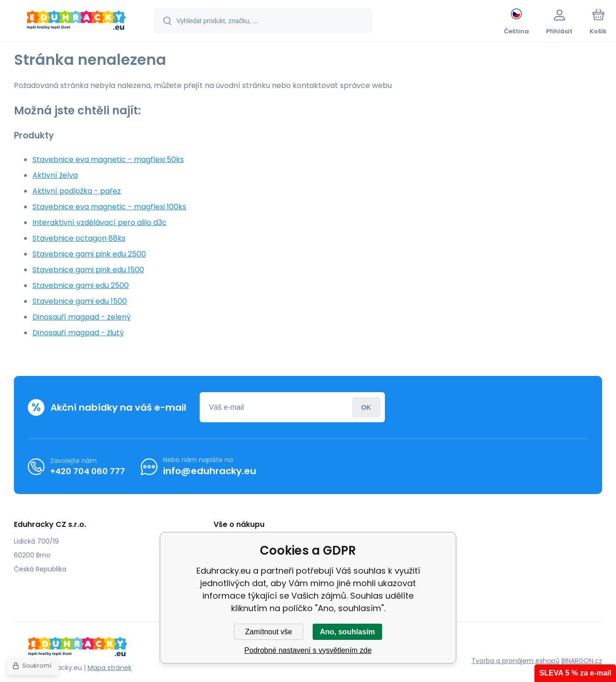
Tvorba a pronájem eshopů (515, 661)
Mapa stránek (110, 668)
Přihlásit (366, 407)
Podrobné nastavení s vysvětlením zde (308, 650)
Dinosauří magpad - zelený (82, 317)
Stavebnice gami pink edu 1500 (88, 270)
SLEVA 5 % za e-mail (575, 673)
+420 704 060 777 (88, 471)
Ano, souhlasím (347, 632)
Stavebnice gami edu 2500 (81, 285)
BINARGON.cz (582, 661)
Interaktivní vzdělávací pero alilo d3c (100, 222)
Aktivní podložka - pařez (77, 191)
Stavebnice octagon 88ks (79, 238)
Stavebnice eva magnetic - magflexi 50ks (108, 160)
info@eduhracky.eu (210, 471)
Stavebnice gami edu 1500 (80, 301)
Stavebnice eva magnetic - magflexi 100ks (109, 207)
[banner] (76, 22)
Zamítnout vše (268, 632)
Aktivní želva (55, 175)
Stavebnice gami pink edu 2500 (89, 254)
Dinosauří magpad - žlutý (78, 333)
